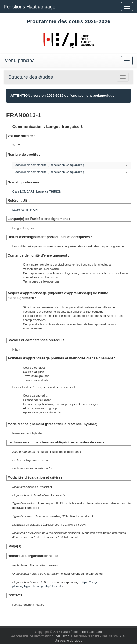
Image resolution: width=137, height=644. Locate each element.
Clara (23, 191)
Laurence (49, 191)
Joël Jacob (62, 636)
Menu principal (20, 61)
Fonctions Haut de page (30, 7)
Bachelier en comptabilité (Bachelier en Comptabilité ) (49, 165)
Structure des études (31, 77)
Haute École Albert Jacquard (81, 632)
